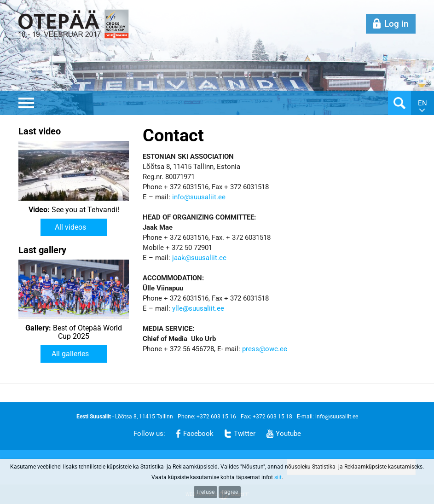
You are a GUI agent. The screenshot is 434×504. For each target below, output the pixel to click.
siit (278, 477)
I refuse (205, 492)
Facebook (198, 434)
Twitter (245, 434)
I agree (230, 492)
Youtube (288, 434)
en (422, 103)
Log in (396, 24)
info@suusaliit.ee (199, 197)
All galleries (70, 354)
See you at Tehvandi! (74, 210)
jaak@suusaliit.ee (199, 258)
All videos (70, 227)
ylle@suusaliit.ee (198, 308)
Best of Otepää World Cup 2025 (74, 332)
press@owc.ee (265, 349)
